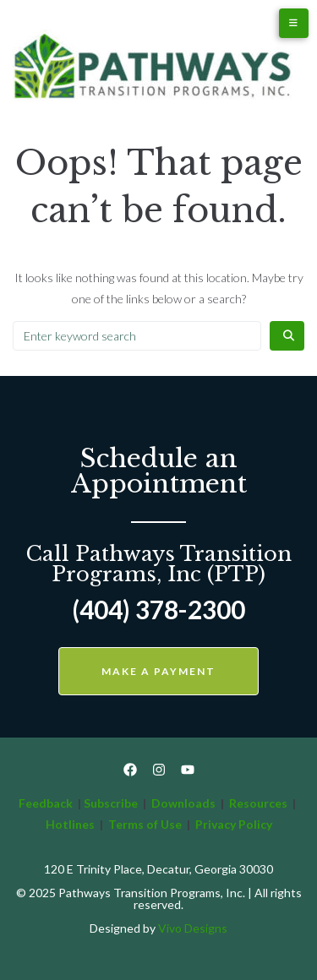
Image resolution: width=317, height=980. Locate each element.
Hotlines (70, 824)
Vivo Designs (193, 928)
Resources (258, 803)
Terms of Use (146, 824)
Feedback (46, 803)
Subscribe (111, 803)
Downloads (183, 803)
